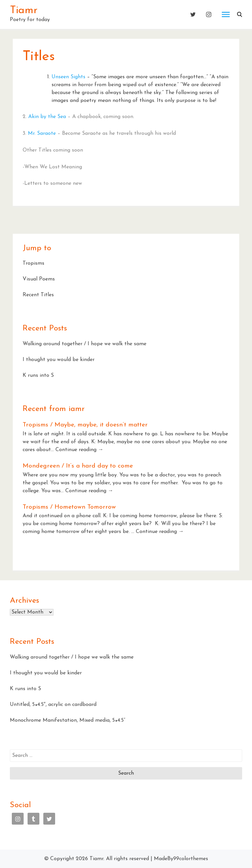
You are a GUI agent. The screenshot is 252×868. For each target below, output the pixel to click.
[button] (240, 14)
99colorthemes (191, 859)
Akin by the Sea (47, 117)
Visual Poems (39, 279)
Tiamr (24, 11)
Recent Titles (38, 295)
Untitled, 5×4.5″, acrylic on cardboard (53, 705)
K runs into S (38, 375)
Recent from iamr (54, 409)
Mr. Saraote (42, 133)
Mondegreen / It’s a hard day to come (78, 466)
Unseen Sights (68, 77)
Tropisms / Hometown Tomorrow (69, 507)
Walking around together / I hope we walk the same (84, 344)
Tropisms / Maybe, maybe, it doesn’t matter (85, 425)
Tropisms (33, 263)
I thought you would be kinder (59, 360)
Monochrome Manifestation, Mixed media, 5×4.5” (68, 720)
